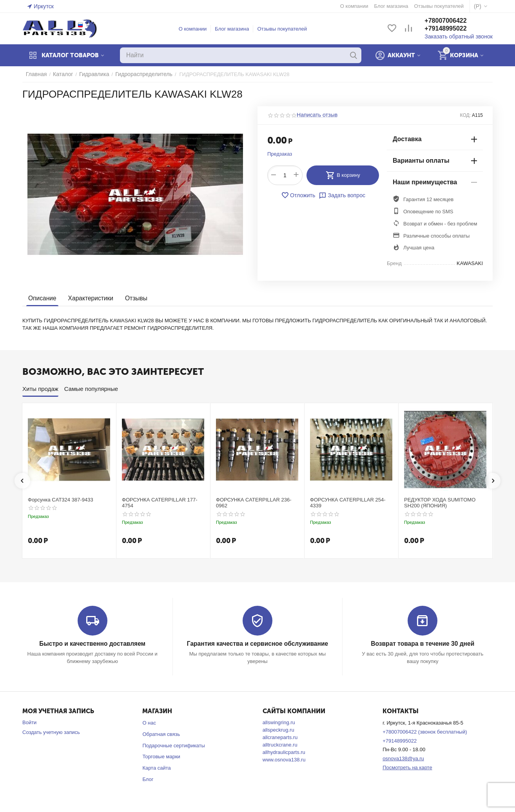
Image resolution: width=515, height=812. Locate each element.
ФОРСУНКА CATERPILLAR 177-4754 (160, 503)
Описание (42, 298)
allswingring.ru (279, 722)
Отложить (299, 195)
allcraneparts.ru (280, 737)
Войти (29, 722)
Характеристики (89, 298)
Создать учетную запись (51, 732)
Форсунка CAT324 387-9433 (61, 500)
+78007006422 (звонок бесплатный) (425, 731)
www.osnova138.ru (284, 759)
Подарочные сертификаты (173, 745)
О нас (149, 722)
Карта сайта (156, 768)
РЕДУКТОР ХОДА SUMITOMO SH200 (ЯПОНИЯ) (440, 503)
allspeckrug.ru (278, 729)
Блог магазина (235, 29)
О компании (196, 29)
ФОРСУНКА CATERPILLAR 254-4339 (348, 503)
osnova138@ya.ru (403, 758)
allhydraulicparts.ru (284, 752)
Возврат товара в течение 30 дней (423, 644)
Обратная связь (161, 734)
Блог (148, 779)
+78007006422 (451, 21)
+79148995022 (451, 29)
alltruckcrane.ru (280, 744)
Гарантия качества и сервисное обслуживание (257, 644)
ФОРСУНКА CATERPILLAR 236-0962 (254, 503)
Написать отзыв (316, 115)
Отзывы (133, 298)
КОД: (465, 115)
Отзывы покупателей (285, 29)
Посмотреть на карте (407, 767)
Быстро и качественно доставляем (92, 644)
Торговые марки (161, 757)
